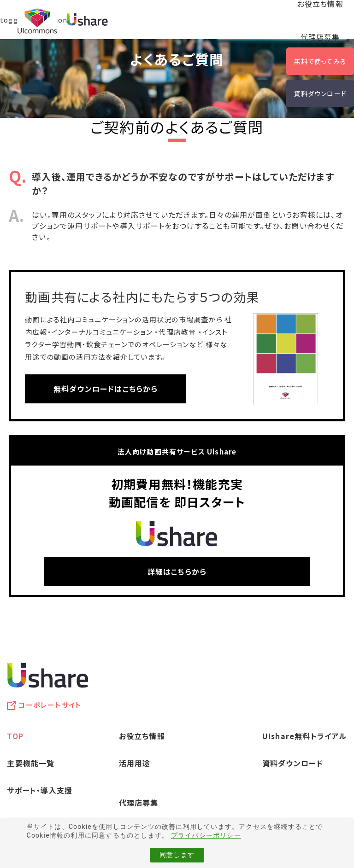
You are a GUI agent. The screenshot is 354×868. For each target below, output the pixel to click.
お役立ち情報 (142, 736)
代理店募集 (320, 37)
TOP (15, 736)
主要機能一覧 (31, 763)
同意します (177, 855)
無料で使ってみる (320, 61)
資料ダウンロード (320, 93)
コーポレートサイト (50, 705)
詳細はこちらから (177, 571)
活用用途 (135, 763)
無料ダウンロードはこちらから (106, 389)
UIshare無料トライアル (305, 736)
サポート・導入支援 (40, 790)
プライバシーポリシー (206, 835)
